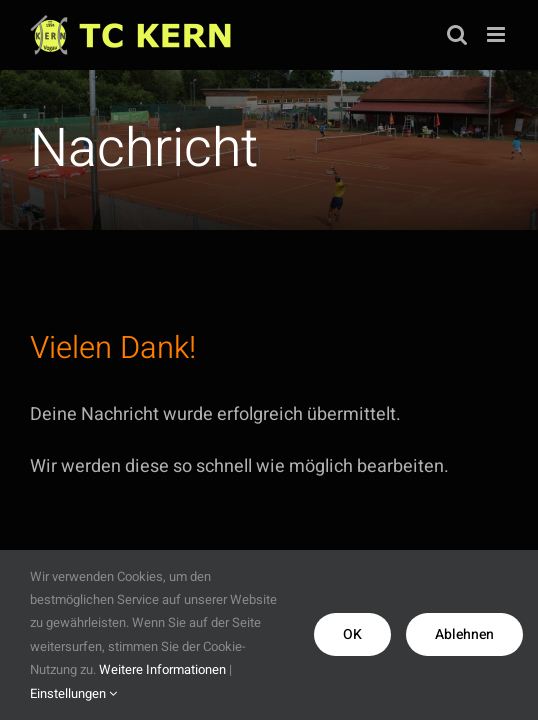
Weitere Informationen (162, 669)
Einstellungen (73, 693)
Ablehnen (464, 634)
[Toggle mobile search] (457, 34)
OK (352, 634)
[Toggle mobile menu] (497, 34)
